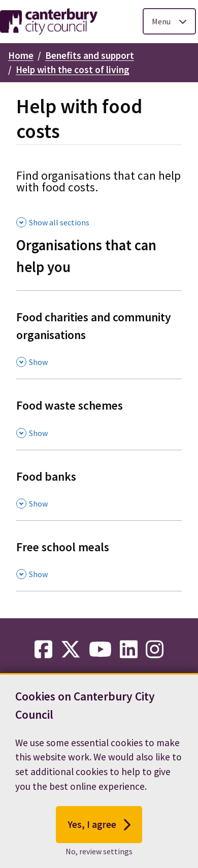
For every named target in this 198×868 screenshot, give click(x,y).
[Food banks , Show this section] (99, 485)
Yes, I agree (99, 827)
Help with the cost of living (73, 70)
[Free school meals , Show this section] (99, 556)
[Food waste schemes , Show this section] (99, 414)
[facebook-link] (43, 650)
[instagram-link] (155, 650)
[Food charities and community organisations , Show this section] (99, 335)
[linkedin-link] (129, 650)
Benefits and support (90, 55)
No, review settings (99, 854)
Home (21, 55)
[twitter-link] (71, 650)
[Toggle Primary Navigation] (169, 21)
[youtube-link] (100, 650)
